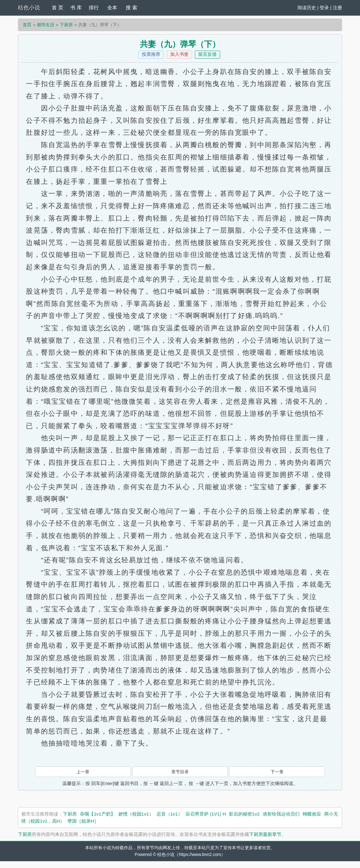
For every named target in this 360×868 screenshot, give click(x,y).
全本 (112, 8)
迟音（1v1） (170, 814)
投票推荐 (151, 54)
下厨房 (66, 25)
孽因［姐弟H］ (83, 821)
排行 (94, 8)
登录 (324, 8)
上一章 (83, 772)
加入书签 (179, 54)
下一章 (277, 772)
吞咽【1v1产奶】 (97, 814)
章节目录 (180, 772)
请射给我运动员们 (281, 814)
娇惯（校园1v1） (136, 814)
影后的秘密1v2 (244, 814)
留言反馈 (207, 54)
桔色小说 (29, 8)
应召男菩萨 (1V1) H (206, 814)
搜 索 (131, 8)
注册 (337, 8)
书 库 (76, 8)
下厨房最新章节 (265, 834)
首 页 (57, 8)
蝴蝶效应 (312, 814)
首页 (27, 25)
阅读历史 (307, 8)
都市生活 (46, 25)
